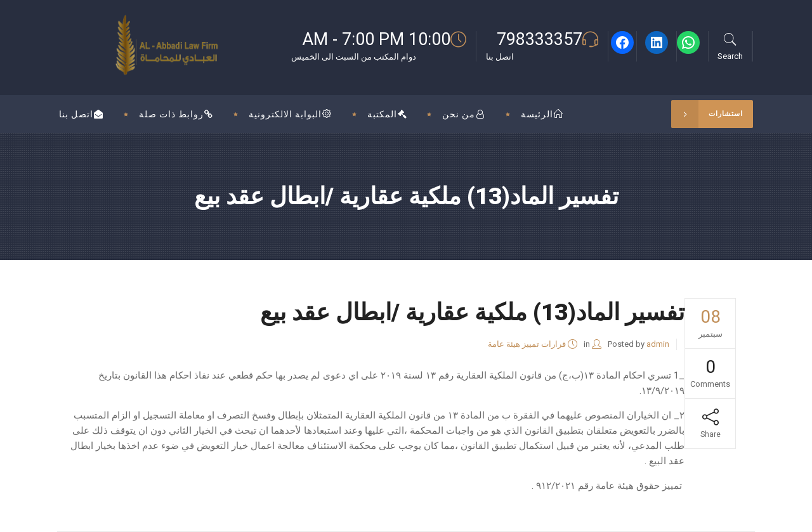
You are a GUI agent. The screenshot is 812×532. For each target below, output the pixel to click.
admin (658, 344)
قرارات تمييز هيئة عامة (527, 344)
